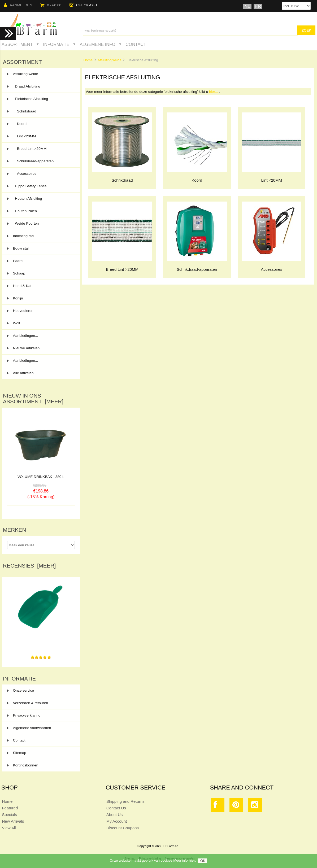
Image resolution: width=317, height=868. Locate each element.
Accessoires (40, 174)
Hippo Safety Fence (40, 186)
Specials (9, 815)
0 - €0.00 (51, 5)
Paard (40, 261)
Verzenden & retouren (28, 703)
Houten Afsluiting (40, 199)
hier (192, 862)
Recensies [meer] (29, 566)
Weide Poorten (40, 224)
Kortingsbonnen (23, 765)
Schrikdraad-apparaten (40, 161)
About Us (115, 815)
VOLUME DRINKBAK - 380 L (41, 477)
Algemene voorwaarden (29, 728)
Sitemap (17, 753)
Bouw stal (40, 248)
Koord (40, 124)
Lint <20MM (40, 136)
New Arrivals (13, 821)
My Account (117, 821)
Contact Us (116, 808)
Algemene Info (97, 44)
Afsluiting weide (110, 60)
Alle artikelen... (22, 373)
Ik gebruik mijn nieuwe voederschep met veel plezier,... (41, 642)
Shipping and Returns (125, 801)
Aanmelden (18, 5)
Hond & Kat (40, 286)
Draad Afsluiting (40, 86)
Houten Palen (40, 211)
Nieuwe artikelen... (25, 348)
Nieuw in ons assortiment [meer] (33, 399)
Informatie (56, 44)
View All (9, 828)
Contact (136, 44)
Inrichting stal (40, 236)
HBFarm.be (171, 846)
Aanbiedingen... (23, 336)
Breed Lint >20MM (40, 149)
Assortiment (17, 44)
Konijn (40, 298)
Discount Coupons (123, 828)
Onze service (21, 690)
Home (88, 60)
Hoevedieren (40, 311)
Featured (10, 808)
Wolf (40, 323)
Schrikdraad (40, 111)
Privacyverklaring (24, 715)
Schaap (40, 273)
